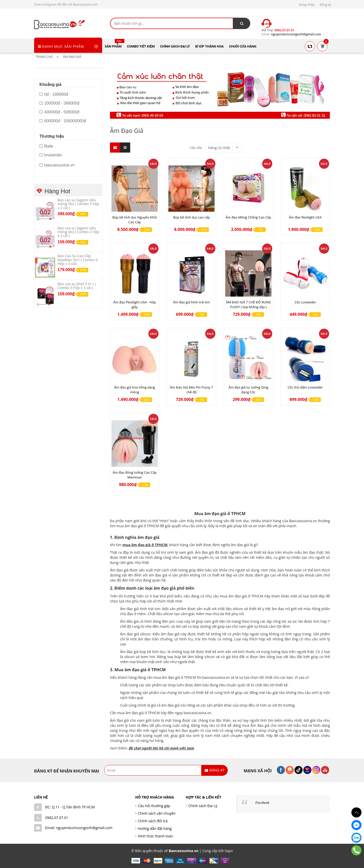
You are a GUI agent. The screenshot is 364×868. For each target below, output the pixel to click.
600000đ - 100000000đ (63, 121)
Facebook (262, 803)
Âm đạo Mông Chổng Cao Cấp (248, 217)
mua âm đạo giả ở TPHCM (145, 545)
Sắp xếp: (196, 148)
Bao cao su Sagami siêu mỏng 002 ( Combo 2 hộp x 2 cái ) (78, 232)
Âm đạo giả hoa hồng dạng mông (135, 390)
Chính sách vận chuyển (157, 813)
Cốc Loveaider (305, 302)
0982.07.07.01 (57, 818)
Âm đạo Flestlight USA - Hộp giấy (135, 305)
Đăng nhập (307, 5)
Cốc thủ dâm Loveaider (305, 387)
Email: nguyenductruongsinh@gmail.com (79, 828)
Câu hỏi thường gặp (154, 806)
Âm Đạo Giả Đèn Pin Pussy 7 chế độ (191, 390)
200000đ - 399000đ (59, 103)
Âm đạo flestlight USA (305, 217)
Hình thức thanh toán (155, 836)
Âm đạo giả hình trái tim (191, 302)
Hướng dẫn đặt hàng (155, 828)
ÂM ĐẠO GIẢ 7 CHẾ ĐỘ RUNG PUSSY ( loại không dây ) (248, 305)
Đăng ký (325, 5)
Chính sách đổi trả (153, 821)
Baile (46, 146)
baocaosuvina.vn (57, 165)
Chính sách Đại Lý (203, 806)
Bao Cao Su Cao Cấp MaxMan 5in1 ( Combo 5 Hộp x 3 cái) (78, 260)
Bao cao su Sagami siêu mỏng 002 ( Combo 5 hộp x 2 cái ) (78, 204)
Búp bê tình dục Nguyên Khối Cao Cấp (134, 220)
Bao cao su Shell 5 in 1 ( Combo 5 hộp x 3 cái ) (77, 286)
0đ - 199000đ (54, 94)
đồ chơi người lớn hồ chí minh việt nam (161, 748)
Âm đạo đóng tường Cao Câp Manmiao (135, 475)
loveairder (51, 155)
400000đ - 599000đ (59, 112)
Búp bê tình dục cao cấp (191, 217)
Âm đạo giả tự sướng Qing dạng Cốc (248, 390)
